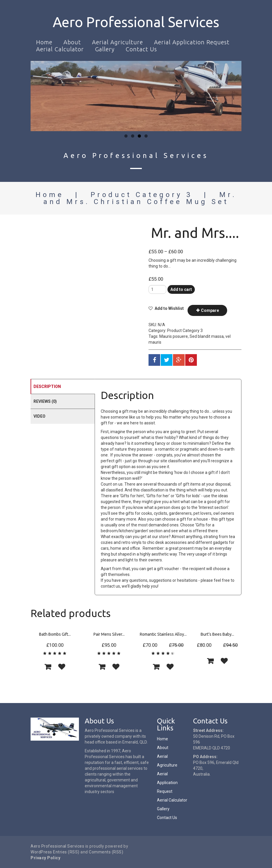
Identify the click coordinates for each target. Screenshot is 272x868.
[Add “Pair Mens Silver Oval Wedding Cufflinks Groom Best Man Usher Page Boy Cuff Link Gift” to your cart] (102, 667)
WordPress (41, 852)
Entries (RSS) (66, 852)
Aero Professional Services (136, 22)
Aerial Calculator (60, 49)
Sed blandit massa (207, 336)
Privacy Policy (45, 858)
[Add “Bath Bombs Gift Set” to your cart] (48, 667)
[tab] (63, 386)
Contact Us (141, 49)
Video (39, 416)
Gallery (105, 49)
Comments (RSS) (106, 852)
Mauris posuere (174, 336)
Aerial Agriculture (118, 42)
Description (47, 386)
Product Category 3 (142, 195)
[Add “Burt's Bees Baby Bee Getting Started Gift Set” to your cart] (210, 661)
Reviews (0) (45, 401)
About (72, 42)
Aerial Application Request (192, 42)
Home (44, 42)
